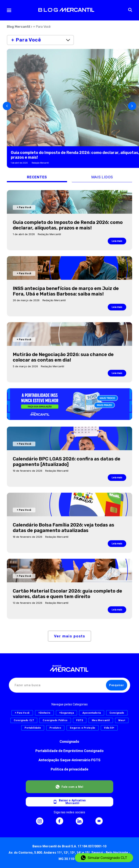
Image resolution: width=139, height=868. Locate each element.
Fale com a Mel (69, 787)
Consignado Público (55, 720)
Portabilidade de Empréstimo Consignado (69, 751)
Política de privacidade (69, 769)
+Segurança (66, 713)
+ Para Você (22, 713)
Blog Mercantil (18, 27)
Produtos (55, 728)
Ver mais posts (70, 636)
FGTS (80, 720)
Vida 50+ (109, 728)
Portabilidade (33, 728)
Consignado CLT (24, 720)
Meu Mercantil (101, 720)
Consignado (69, 741)
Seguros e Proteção (83, 728)
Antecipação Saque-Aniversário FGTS (69, 760)
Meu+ (122, 720)
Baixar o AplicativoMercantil (69, 802)
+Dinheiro (44, 713)
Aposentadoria (92, 713)
